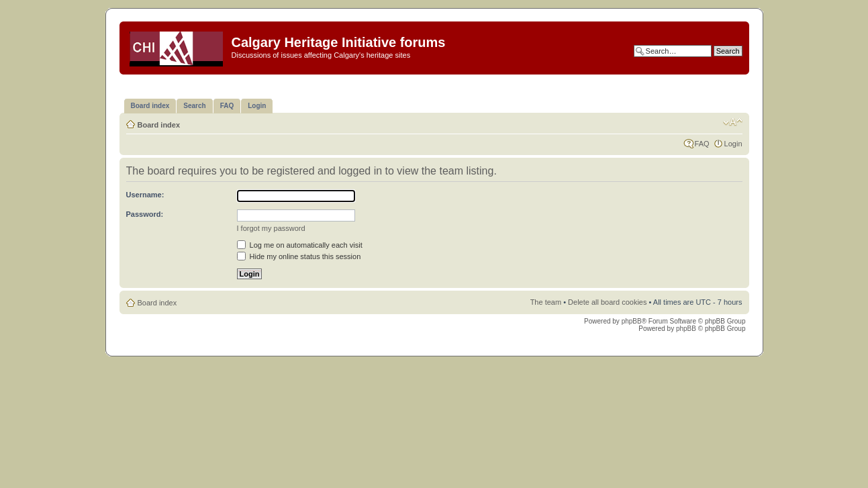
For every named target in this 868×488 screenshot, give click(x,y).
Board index (159, 125)
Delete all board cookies (607, 302)
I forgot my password (271, 228)
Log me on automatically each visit (300, 245)
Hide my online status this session (299, 256)
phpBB (632, 321)
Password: (145, 214)
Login (733, 144)
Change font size (733, 122)
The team (546, 302)
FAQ (702, 144)
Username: (145, 195)
